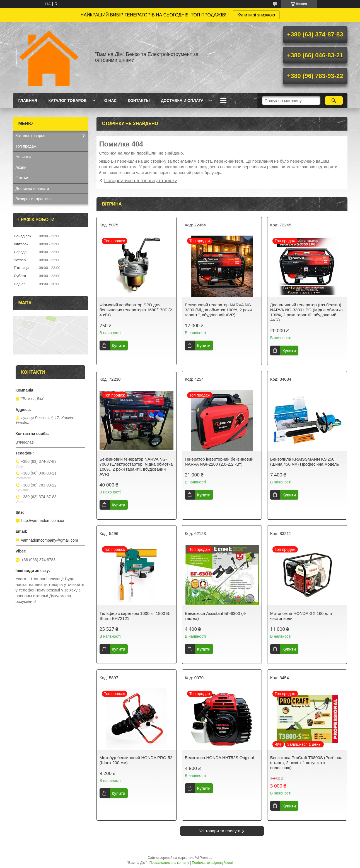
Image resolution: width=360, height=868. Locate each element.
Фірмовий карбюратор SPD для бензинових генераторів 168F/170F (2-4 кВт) (136, 310)
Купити (119, 345)
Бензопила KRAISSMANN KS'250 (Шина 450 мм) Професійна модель (305, 462)
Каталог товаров (67, 101)
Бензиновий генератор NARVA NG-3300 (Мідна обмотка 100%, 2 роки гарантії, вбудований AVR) (219, 310)
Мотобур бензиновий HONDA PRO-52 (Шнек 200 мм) (136, 760)
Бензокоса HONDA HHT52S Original (219, 758)
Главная (28, 101)
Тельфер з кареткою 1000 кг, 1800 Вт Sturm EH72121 (135, 616)
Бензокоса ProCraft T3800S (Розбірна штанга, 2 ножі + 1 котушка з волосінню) (306, 763)
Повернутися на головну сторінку (141, 181)
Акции (21, 167)
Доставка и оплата (182, 101)
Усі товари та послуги (220, 831)
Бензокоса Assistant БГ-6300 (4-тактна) (216, 616)
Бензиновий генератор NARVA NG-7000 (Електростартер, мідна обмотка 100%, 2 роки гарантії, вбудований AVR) (136, 467)
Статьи (22, 178)
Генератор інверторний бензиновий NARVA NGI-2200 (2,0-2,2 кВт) (219, 462)
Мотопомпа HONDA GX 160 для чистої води (301, 616)
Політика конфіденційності (212, 863)
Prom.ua (206, 858)
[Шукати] (334, 101)
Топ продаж (26, 146)
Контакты (139, 101)
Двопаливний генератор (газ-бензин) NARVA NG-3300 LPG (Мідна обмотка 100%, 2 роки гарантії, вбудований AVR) (306, 312)
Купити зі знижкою (256, 15)
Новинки (23, 157)
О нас (111, 101)
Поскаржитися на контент (169, 863)
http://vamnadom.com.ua (43, 520)
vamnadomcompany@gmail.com (50, 540)
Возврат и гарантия (33, 199)
